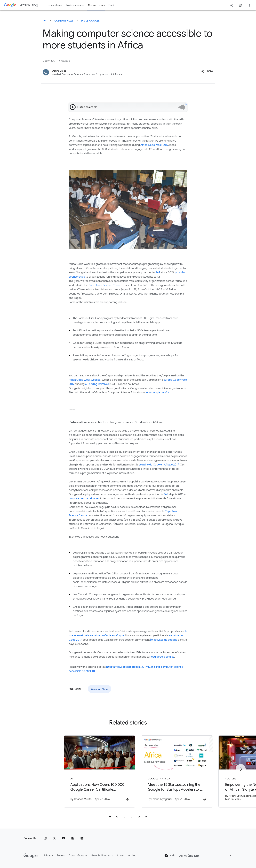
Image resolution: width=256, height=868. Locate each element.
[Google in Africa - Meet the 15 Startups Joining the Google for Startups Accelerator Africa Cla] (171, 772)
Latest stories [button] (55, 5)
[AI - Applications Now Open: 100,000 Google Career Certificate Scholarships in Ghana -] (85, 772)
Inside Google (90, 21)
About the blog (127, 856)
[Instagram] (45, 838)
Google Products (102, 856)
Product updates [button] (75, 5)
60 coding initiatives (97, 384)
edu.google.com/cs (158, 393)
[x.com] (55, 838)
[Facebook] (73, 838)
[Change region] (206, 856)
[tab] (110, 817)
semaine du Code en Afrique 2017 (159, 465)
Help (170, 856)
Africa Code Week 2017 (154, 145)
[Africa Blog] (45, 21)
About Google (78, 856)
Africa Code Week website (85, 380)
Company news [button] (96, 5)
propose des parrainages (84, 499)
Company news (64, 21)
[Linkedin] (82, 838)
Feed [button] (111, 5)
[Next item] (241, 769)
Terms (61, 856)
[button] (207, 71)
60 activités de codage (163, 640)
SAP (158, 273)
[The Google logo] (31, 856)
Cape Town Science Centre (105, 285)
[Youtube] (64, 838)
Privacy (48, 856)
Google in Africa (100, 689)
